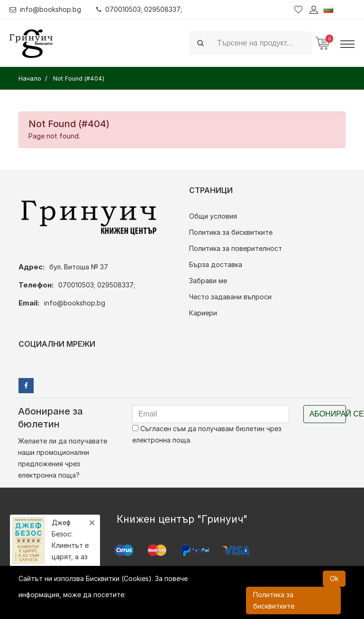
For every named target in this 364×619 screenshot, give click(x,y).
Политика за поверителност (236, 248)
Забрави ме (208, 281)
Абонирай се (328, 414)
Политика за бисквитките (231, 232)
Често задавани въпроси (230, 297)
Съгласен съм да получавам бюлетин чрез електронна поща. (207, 434)
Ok (334, 578)
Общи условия (213, 216)
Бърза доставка (216, 264)
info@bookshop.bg (45, 9)
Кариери (203, 313)
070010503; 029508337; (139, 9)
